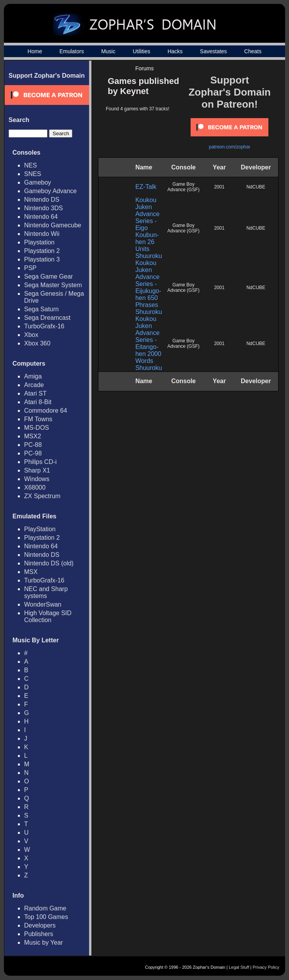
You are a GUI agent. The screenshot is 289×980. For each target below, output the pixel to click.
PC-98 (33, 453)
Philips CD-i (40, 462)
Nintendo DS (42, 200)
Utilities (141, 51)
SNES (33, 174)
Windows (37, 479)
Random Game (45, 908)
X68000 (35, 487)
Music (108, 51)
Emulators (72, 51)
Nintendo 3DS (44, 208)
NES (31, 165)
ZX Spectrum (42, 496)
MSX (31, 572)
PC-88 (33, 445)
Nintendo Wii (42, 234)
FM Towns (38, 419)
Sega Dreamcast (47, 318)
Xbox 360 (37, 343)
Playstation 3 (42, 259)
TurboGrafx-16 (44, 326)
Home (35, 51)
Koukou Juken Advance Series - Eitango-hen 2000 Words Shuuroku (149, 343)
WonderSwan (43, 604)
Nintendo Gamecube (53, 225)
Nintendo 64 (41, 217)
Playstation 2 (42, 251)
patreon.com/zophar (230, 147)
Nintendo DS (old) (49, 563)
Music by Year (44, 943)
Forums (144, 68)
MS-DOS (37, 428)
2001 (219, 187)
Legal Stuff (239, 967)
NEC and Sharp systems (46, 592)
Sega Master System (53, 285)
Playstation (39, 242)
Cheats (253, 51)
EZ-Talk (146, 187)
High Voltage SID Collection (48, 616)
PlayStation (40, 529)
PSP (30, 268)
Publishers (39, 934)
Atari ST (35, 393)
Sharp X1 (37, 470)
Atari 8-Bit (38, 402)
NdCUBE (256, 187)
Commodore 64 (46, 411)
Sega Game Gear (48, 276)
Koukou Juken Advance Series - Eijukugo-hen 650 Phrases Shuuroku (149, 287)
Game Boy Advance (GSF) (183, 187)
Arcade (34, 385)
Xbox (31, 335)
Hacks (175, 51)
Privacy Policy (266, 967)
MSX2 (33, 436)
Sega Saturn (41, 309)
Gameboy (38, 182)
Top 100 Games (46, 917)
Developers (40, 925)
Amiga (33, 376)
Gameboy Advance (50, 191)
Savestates (213, 51)
